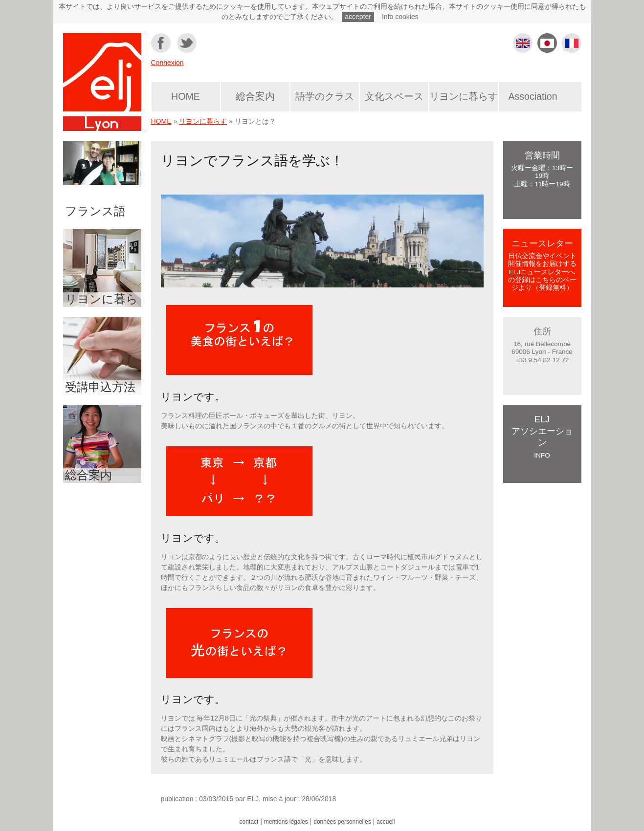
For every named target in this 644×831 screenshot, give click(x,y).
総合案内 (255, 96)
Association (533, 96)
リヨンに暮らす (464, 96)
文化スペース (394, 96)
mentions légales (286, 822)
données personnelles (342, 822)
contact (249, 822)
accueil (386, 822)
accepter (358, 17)
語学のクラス (325, 96)
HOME (186, 96)
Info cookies (400, 17)
